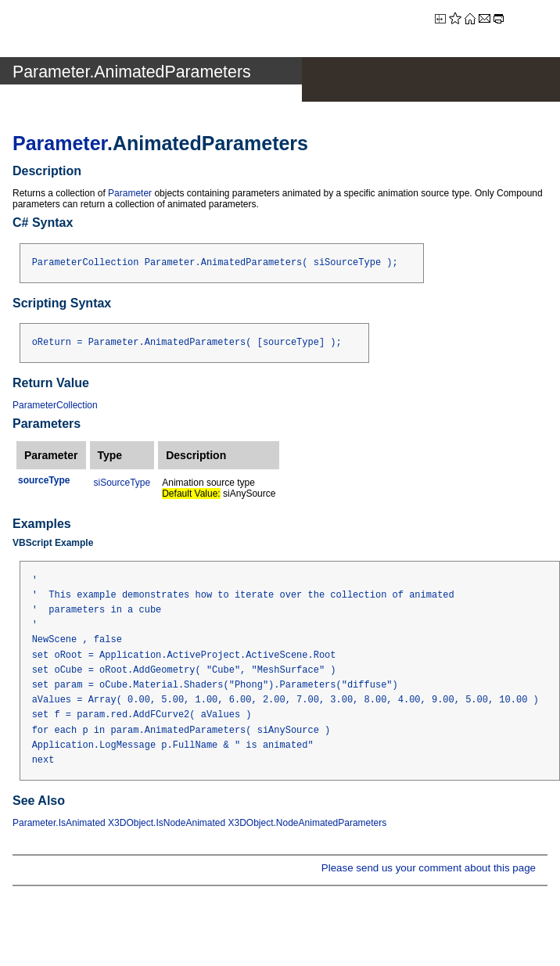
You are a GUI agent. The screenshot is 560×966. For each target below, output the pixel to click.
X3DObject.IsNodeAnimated (167, 823)
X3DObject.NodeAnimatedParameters (308, 823)
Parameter (60, 143)
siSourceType (122, 483)
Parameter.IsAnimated (59, 823)
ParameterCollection (55, 405)
